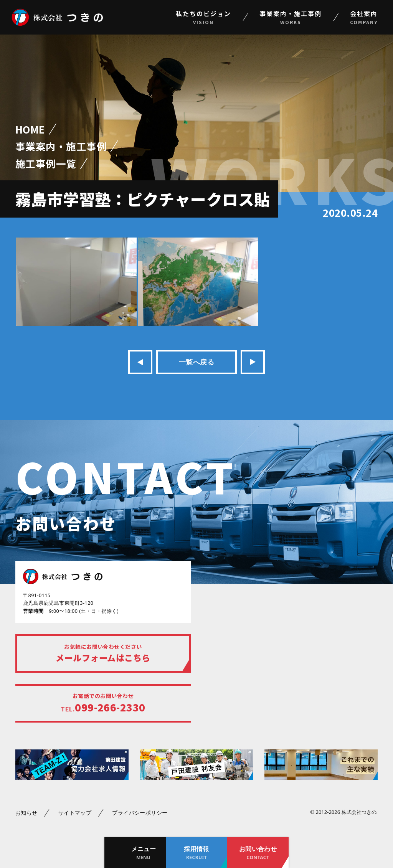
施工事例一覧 (46, 163)
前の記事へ (140, 362)
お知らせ (26, 813)
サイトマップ (75, 813)
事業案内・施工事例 (61, 146)
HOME (30, 129)
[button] (135, 853)
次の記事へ (253, 362)
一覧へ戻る (196, 362)
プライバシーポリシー (140, 813)
